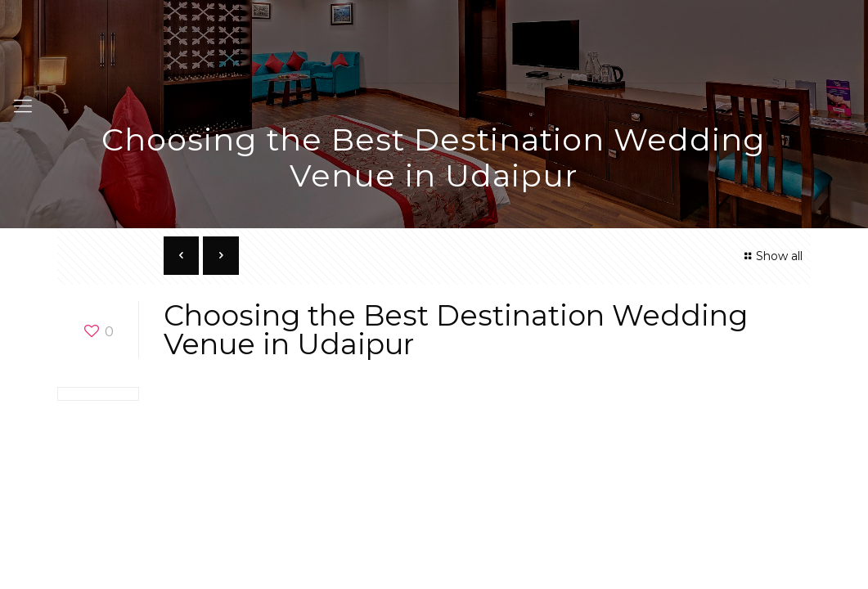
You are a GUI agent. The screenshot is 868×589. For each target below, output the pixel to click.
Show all (771, 256)
